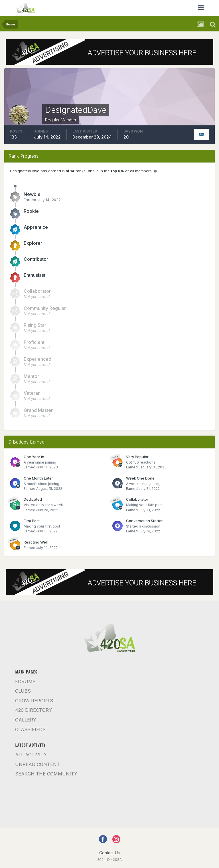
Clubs (23, 691)
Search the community (46, 774)
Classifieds (30, 729)
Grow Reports (34, 701)
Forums (25, 681)
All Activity (31, 755)
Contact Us (109, 853)
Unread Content (37, 764)
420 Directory (34, 710)
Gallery (26, 720)
